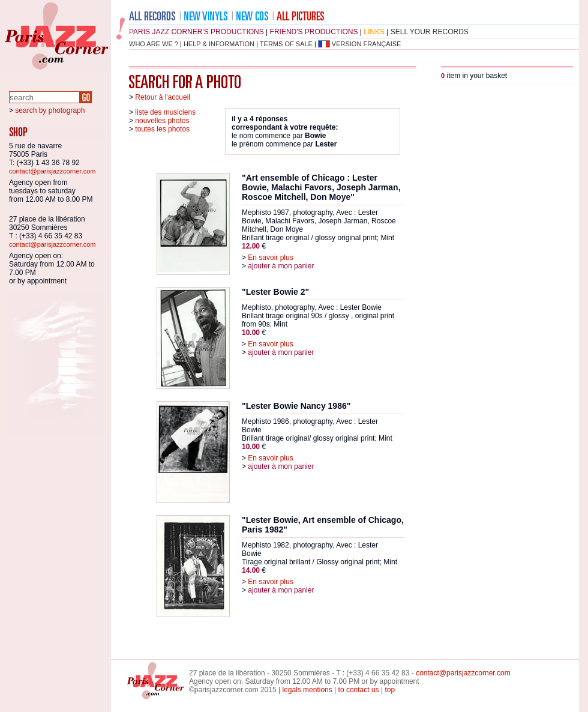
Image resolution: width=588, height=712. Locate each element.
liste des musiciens (165, 112)
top (390, 690)
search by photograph (50, 110)
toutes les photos (162, 129)
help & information (219, 44)
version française (367, 44)
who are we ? (154, 44)
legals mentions (307, 690)
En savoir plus (270, 258)
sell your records (430, 32)
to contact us (359, 690)
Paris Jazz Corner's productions (196, 32)
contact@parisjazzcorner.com (52, 171)
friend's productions (314, 32)
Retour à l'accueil (163, 97)
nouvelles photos (162, 121)
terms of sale (286, 44)
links (374, 32)
